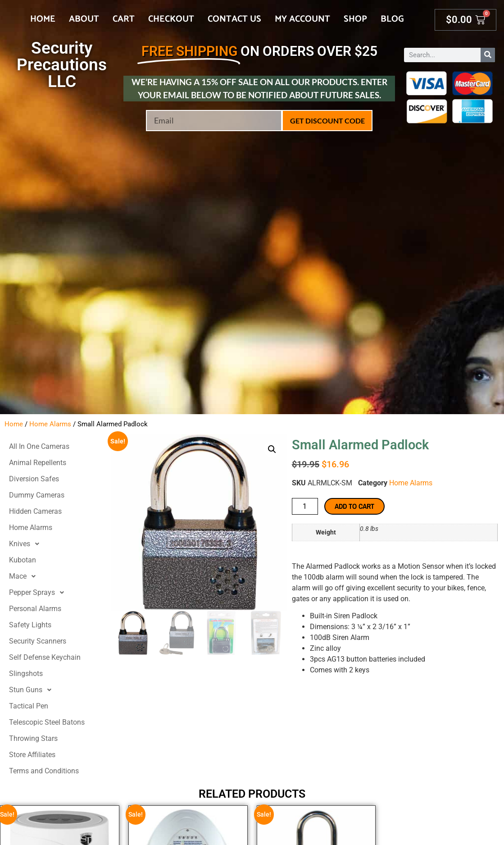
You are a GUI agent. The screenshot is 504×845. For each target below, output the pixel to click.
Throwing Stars (33, 738)
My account (302, 19)
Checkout (171, 19)
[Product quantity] (305, 506)
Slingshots (26, 674)
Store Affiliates (32, 755)
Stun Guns (33, 690)
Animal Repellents (38, 463)
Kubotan (23, 560)
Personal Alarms (35, 609)
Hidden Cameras (35, 511)
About (84, 19)
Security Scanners (38, 641)
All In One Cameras (39, 446)
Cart (124, 19)
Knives (27, 544)
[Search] (488, 55)
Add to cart (354, 506)
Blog (392, 19)
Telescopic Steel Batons (47, 722)
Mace (25, 576)
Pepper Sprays (39, 593)
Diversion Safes (34, 479)
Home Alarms (50, 424)
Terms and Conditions (44, 771)
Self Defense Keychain (45, 657)
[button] (272, 449)
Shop (355, 19)
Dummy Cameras (37, 495)
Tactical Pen (29, 706)
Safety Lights (30, 625)
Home (43, 19)
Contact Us (234, 19)
